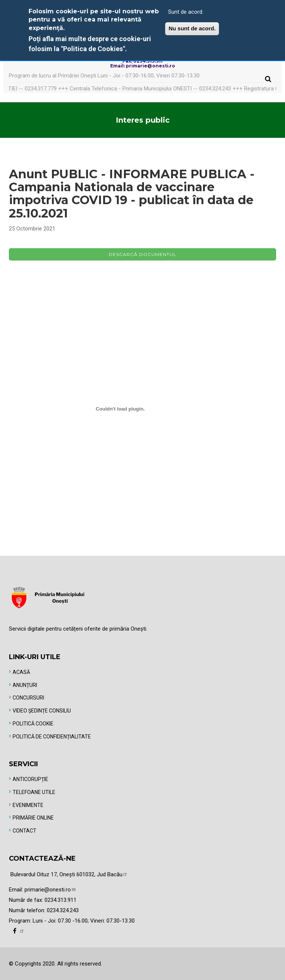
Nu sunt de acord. (192, 28)
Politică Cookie (33, 724)
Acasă (21, 672)
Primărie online (33, 818)
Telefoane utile (34, 792)
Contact (24, 831)
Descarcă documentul (142, 254)
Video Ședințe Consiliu (42, 711)
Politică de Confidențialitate (52, 737)
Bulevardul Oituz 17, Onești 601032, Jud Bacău (69, 874)
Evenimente (28, 805)
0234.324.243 (63, 910)
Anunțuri (25, 685)
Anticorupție (30, 779)
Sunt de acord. (186, 12)
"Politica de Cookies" (93, 49)
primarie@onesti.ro (50, 890)
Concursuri (28, 698)
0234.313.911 (60, 900)
